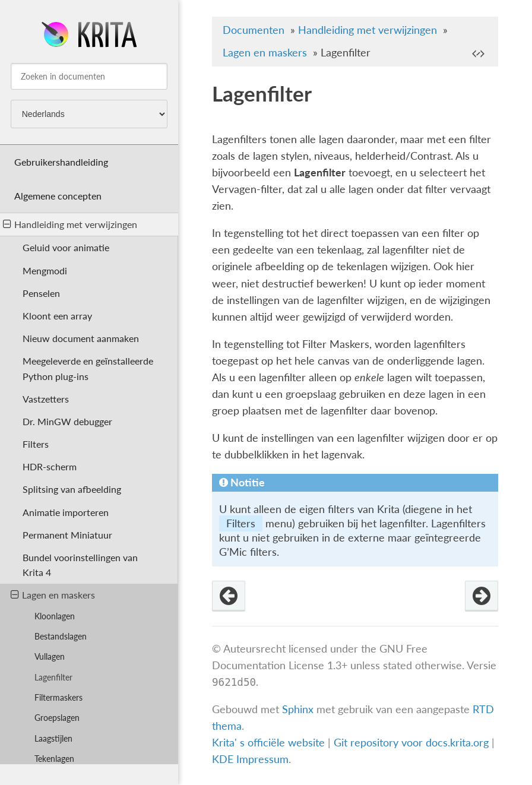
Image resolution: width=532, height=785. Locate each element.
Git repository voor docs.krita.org (413, 743)
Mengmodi (45, 270)
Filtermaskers (58, 697)
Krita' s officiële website (268, 743)
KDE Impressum (250, 759)
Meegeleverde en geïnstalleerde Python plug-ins (88, 368)
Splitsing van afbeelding (72, 489)
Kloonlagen (55, 616)
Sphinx (298, 709)
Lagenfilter (53, 677)
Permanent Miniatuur (67, 535)
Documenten (254, 30)
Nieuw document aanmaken (81, 338)
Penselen (41, 293)
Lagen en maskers (53, 595)
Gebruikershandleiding (61, 162)
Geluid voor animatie (66, 247)
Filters (36, 444)
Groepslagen (57, 718)
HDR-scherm (50, 466)
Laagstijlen (53, 738)
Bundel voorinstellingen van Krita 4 (80, 565)
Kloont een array (57, 316)
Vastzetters (46, 399)
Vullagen (50, 656)
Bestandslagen (61, 636)
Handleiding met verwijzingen (70, 224)
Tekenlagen (54, 759)
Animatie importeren (66, 512)
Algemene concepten (58, 196)
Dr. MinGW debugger (67, 421)
